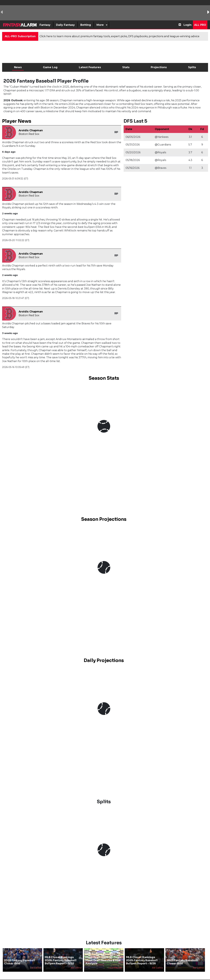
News (18, 67)
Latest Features (90, 67)
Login (188, 25)
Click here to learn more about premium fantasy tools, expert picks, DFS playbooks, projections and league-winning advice (119, 36)
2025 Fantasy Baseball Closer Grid (182, 962)
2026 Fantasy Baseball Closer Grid (20, 962)
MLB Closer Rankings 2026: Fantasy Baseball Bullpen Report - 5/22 (61, 960)
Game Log (50, 67)
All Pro (200, 25)
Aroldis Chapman (31, 130)
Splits (192, 67)
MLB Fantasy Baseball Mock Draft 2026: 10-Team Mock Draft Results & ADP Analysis (103, 959)
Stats (126, 67)
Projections (159, 67)
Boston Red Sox (29, 134)
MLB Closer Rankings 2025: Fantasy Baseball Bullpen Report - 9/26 (142, 960)
